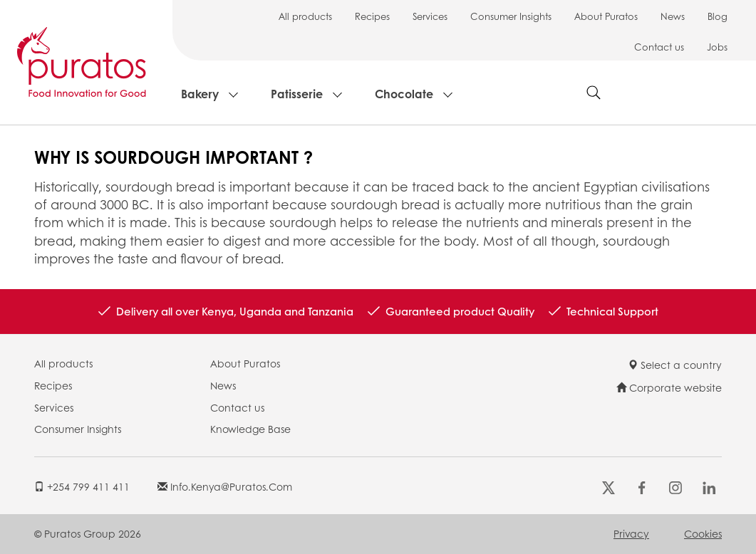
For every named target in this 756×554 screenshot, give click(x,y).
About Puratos (606, 16)
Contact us (659, 47)
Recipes (372, 16)
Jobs (717, 47)
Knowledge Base (250, 429)
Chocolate (404, 94)
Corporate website (669, 387)
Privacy (631, 533)
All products (305, 16)
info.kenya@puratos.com (225, 486)
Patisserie (297, 94)
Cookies (703, 533)
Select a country (675, 365)
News (673, 16)
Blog (718, 16)
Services (430, 16)
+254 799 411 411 (82, 486)
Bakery (200, 94)
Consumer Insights (511, 16)
